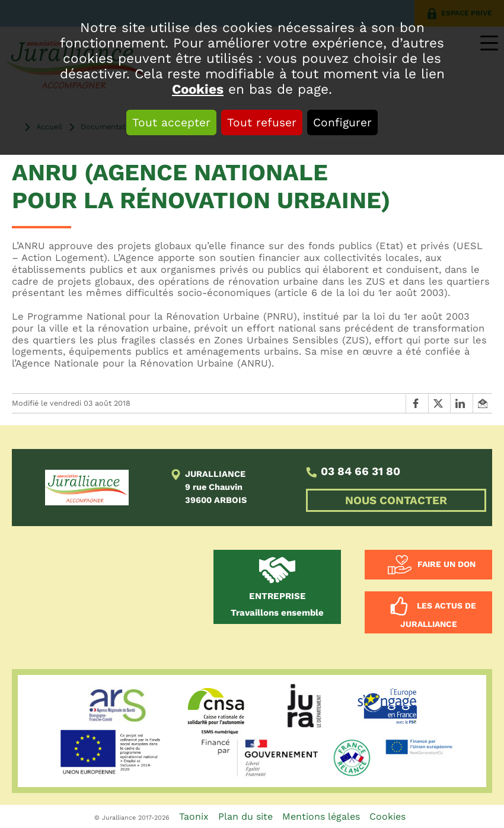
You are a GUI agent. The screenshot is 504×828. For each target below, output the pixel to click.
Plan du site (245, 816)
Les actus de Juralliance (438, 614)
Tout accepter (171, 122)
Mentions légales (321, 816)
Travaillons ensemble (277, 604)
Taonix (194, 816)
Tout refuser (262, 122)
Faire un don (446, 563)
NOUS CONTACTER (396, 500)
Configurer (342, 122)
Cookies (198, 89)
